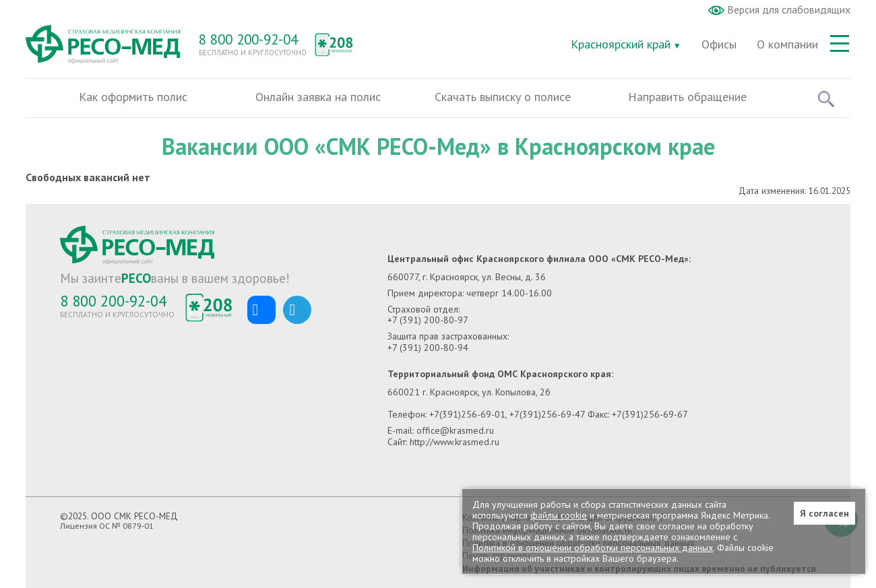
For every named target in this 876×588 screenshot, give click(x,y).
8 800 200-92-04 (248, 39)
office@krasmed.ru (455, 430)
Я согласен (824, 513)
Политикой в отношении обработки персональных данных (593, 548)
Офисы (719, 44)
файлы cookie (559, 515)
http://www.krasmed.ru (455, 442)
